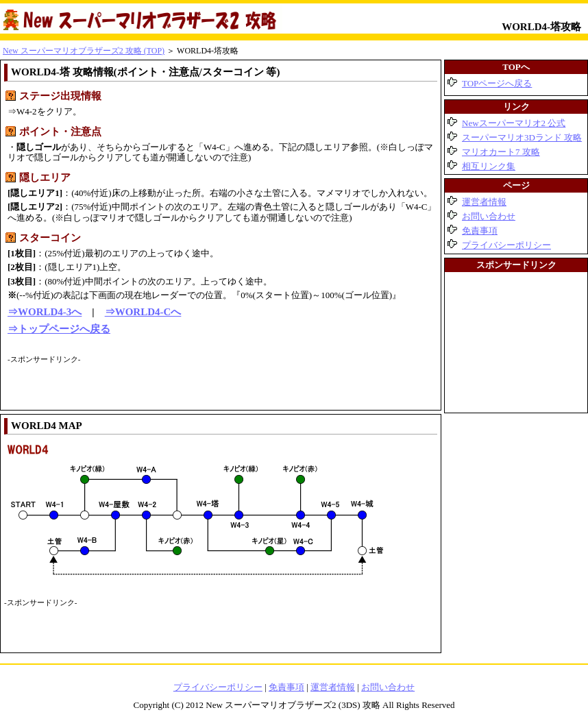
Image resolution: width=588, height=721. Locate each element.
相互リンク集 (489, 166)
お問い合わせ (489, 216)
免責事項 (480, 231)
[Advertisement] (168, 386)
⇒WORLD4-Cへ (143, 312)
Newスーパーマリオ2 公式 (514, 123)
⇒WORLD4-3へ (45, 312)
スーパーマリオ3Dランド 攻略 (522, 137)
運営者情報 (484, 202)
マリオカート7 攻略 (501, 152)
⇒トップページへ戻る (59, 329)
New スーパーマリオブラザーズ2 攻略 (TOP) (84, 51)
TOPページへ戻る (497, 83)
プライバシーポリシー (506, 245)
